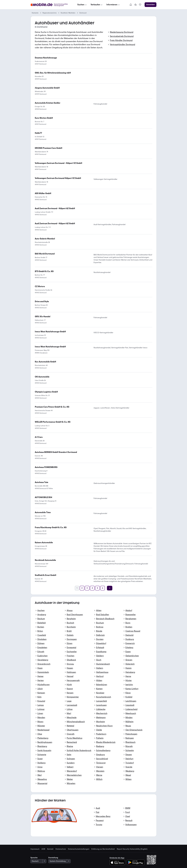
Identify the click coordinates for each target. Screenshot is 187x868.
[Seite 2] (82, 588)
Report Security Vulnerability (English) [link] (132, 849)
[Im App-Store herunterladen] (118, 862)
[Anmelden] (150, 5)
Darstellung (53, 858)
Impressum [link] (35, 849)
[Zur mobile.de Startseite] (50, 5)
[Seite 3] (87, 588)
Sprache (34, 858)
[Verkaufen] (97, 5)
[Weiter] (110, 588)
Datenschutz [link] (61, 849)
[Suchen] (82, 5)
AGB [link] (43, 849)
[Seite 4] (92, 588)
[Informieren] (113, 5)
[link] (135, 5)
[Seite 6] (103, 588)
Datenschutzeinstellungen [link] (79, 849)
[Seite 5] (97, 588)
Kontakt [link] (50, 849)
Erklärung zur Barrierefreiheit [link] (103, 849)
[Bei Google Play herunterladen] (136, 862)
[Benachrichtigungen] (131, 5)
